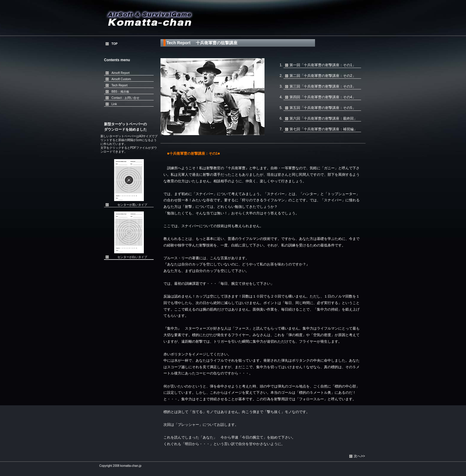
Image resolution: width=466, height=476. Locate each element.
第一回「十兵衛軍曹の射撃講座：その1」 (323, 65)
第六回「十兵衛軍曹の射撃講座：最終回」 (323, 118)
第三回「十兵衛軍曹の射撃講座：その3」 (323, 86)
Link (114, 104)
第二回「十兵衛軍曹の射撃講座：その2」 (323, 76)
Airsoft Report (121, 73)
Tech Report (119, 85)
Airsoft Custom (121, 79)
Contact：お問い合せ (125, 98)
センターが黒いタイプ (132, 205)
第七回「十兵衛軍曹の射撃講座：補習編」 (323, 129)
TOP (114, 44)
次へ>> (359, 456)
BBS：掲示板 (120, 92)
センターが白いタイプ (132, 257)
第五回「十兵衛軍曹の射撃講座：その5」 (323, 108)
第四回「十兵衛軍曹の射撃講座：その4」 (323, 97)
